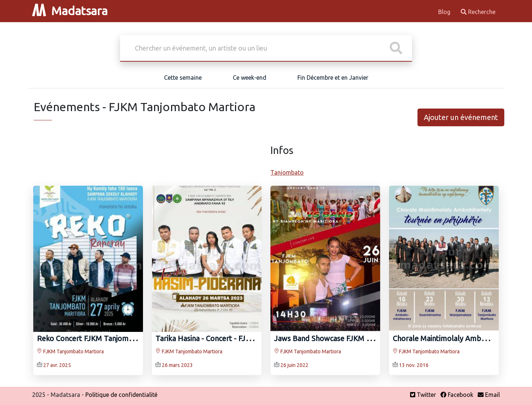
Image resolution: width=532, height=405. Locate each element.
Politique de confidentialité (121, 395)
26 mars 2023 (177, 365)
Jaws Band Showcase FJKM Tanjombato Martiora (355, 338)
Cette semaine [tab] (183, 78)
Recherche (478, 12)
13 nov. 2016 (414, 365)
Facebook (457, 395)
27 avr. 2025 (57, 365)
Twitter (423, 395)
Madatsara (70, 11)
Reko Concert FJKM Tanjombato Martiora (106, 338)
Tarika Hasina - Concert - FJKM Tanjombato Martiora (242, 338)
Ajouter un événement (461, 117)
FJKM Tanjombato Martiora (70, 351)
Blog (445, 12)
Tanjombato (287, 172)
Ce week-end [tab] (250, 78)
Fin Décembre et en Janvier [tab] (333, 78)
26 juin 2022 (294, 365)
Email (489, 395)
